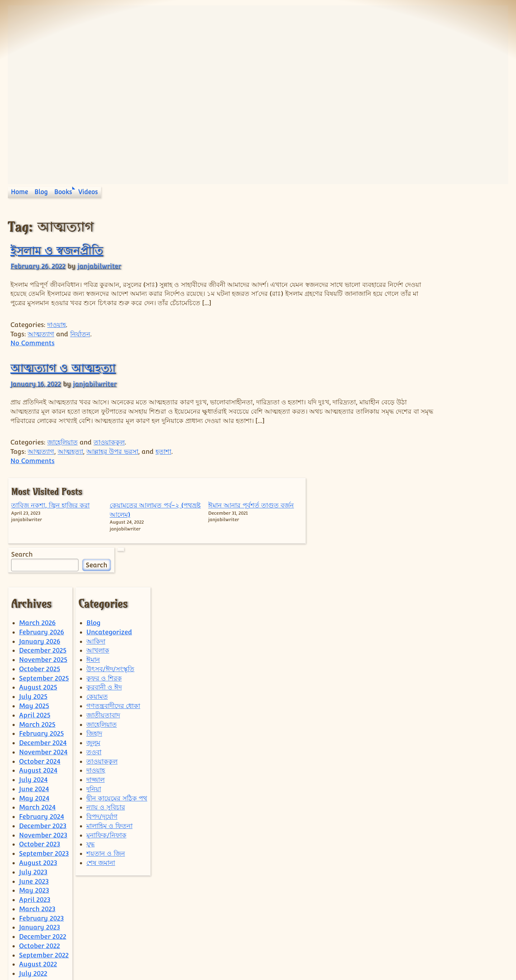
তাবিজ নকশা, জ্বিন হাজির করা (404, 245)
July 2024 (33, 690)
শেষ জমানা (101, 773)
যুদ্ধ (90, 755)
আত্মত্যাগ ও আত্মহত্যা (63, 368)
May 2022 (34, 902)
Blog (41, 192)
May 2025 (34, 616)
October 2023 (40, 755)
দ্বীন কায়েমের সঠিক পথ (117, 709)
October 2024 (40, 672)
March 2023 (37, 819)
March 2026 (37, 533)
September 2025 (44, 589)
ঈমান (93, 570)
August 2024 (38, 681)
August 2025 (38, 598)
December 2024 (43, 653)
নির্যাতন (80, 334)
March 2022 (37, 921)
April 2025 (35, 626)
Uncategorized (109, 542)
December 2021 (42, 949)
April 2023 (35, 810)
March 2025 (37, 635)
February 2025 (41, 644)
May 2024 (34, 709)
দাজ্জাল (95, 690)
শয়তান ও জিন (106, 764)
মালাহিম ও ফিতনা (109, 736)
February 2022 (41, 930)
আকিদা (96, 552)
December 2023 (43, 736)
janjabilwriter (99, 266)
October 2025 (40, 579)
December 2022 (43, 847)
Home (19, 192)
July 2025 (33, 607)
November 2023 (43, 746)
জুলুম (93, 653)
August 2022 (38, 875)
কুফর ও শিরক (104, 589)
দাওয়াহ (57, 325)
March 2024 (37, 718)
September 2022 (44, 866)
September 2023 (44, 764)
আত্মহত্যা (70, 461)
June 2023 (34, 792)
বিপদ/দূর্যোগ (102, 727)
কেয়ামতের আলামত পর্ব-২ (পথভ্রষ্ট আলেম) (440, 254)
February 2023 (41, 829)
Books (63, 192)
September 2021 (44, 958)
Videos (88, 192)
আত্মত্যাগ (41, 334)
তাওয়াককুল (109, 451)
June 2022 (34, 893)
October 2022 (39, 856)
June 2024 (34, 699)
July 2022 (33, 884)
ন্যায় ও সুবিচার (106, 718)
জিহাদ (94, 644)
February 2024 (42, 727)
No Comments (32, 343)
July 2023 (33, 782)
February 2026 (42, 542)
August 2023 (38, 773)
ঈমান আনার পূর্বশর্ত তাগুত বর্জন (483, 245)
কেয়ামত (97, 607)
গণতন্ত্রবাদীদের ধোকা (113, 616)
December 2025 (43, 561)
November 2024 (43, 662)
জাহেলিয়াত (63, 451)
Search (397, 313)
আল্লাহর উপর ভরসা (112, 461)
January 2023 (40, 838)
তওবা (94, 662)
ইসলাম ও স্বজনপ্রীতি (57, 250)
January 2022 (39, 939)
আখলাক (98, 561)
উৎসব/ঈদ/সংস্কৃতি (110, 579)
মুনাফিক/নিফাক (106, 746)
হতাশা (163, 461)
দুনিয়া (94, 699)
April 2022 (35, 912)
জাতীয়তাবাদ (103, 626)
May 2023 (34, 801)
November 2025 (43, 570)
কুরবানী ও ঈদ (104, 598)
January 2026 (40, 552)
